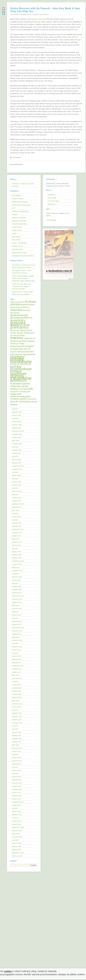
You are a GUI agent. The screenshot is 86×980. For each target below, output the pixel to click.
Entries (52, 198)
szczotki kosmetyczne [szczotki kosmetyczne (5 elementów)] (20, 392)
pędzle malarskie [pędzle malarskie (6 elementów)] (20, 385)
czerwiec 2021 (17, 542)
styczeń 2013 (16, 777)
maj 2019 (15, 612)
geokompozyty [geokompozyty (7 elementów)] (19, 315)
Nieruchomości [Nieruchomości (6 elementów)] (26, 351)
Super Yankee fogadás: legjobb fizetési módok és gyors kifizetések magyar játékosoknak (23, 278)
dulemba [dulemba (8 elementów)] (16, 310)
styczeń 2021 (16, 552)
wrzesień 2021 (17, 532)
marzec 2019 (16, 615)
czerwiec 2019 (17, 608)
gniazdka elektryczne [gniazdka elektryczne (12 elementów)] (20, 324)
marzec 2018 (16, 650)
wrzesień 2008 (17, 856)
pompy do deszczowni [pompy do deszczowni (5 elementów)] (21, 364)
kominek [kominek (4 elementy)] (13, 335)
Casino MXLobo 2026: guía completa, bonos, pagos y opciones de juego (21, 286)
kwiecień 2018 (17, 647)
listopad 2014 (17, 735)
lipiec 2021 (16, 539)
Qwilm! (67, 213)
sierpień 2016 (17, 697)
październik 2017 (18, 666)
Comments (53, 201)
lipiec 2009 (16, 834)
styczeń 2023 (16, 498)
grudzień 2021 (17, 523)
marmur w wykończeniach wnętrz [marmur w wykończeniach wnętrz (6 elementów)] (23, 340)
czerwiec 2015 (17, 723)
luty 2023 (15, 494)
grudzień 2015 (17, 713)
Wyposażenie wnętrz (19, 252)
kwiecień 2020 (17, 577)
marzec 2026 (16, 415)
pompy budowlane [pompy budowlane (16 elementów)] (21, 360)
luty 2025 (15, 456)
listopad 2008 (17, 849)
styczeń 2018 (16, 656)
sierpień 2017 (17, 672)
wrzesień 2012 (17, 783)
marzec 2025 (16, 453)
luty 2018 (15, 653)
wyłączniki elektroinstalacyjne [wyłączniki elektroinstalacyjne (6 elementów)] (20, 395)
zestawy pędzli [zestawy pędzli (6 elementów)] (18, 399)
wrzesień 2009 (17, 830)
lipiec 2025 (16, 440)
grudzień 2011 (17, 796)
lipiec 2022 (16, 510)
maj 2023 (15, 488)
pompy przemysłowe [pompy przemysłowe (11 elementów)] (21, 368)
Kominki (15, 214)
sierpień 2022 (17, 507)
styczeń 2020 (16, 586)
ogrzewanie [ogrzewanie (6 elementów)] (29, 354)
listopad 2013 (17, 764)
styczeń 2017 (16, 685)
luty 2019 (15, 618)
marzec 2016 (16, 707)
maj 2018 (15, 643)
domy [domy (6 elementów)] (26, 307)
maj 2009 (15, 840)
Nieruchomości (17, 227)
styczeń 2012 (16, 792)
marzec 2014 (16, 751)
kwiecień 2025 (17, 450)
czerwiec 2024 (17, 469)
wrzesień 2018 (17, 631)
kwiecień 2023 (17, 491)
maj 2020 (15, 574)
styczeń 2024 (16, 482)
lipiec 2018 (16, 637)
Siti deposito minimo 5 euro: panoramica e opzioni (22, 272)
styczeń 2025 (16, 460)
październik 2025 (18, 431)
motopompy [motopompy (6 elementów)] (17, 349)
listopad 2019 (17, 593)
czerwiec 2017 (17, 678)
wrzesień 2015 (17, 716)
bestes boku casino (69, 37)
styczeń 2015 (16, 732)
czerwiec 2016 (17, 704)
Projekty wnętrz (17, 249)
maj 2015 (15, 726)
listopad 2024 (17, 463)
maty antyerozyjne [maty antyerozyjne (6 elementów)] (17, 345)
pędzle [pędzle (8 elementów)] (15, 381)
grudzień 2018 (17, 621)
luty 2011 (15, 808)
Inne (13, 208)
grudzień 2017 (17, 659)
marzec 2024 (16, 475)
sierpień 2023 (17, 485)
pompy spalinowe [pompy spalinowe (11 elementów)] (18, 372)
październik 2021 (18, 529)
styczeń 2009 (16, 846)
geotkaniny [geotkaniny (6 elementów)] (27, 318)
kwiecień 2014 (17, 748)
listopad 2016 (17, 691)
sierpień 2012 (17, 786)
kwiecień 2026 (17, 412)
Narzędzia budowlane (19, 224)
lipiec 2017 (16, 675)
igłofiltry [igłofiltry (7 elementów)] (24, 328)
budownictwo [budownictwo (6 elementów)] (28, 304)
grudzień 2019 (17, 589)
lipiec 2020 (16, 567)
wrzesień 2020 (17, 564)
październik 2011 (18, 802)
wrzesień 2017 (17, 669)
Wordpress (52, 204)
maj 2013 (15, 767)
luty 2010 (15, 818)
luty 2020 (15, 583)
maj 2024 (15, 472)
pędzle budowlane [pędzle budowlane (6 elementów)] (19, 382)
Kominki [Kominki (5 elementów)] (21, 335)
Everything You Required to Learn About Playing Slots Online (24, 266)
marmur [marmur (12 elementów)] (17, 338)
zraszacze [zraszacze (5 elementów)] (32, 399)
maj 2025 (15, 447)
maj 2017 (15, 681)
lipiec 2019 (16, 605)
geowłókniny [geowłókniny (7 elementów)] (18, 320)
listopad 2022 (17, 501)
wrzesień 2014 (17, 739)
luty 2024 (15, 479)
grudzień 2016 (17, 688)
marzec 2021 (16, 545)
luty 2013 (15, 773)
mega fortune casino (35, 19)
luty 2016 (15, 710)
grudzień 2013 (17, 761)
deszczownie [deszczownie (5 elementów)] (16, 307)
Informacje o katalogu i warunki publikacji (23, 185)
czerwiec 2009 (17, 837)
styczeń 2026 (16, 421)
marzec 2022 (16, 517)
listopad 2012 (17, 780)
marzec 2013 (16, 770)
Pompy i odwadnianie (19, 243)
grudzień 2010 (17, 815)
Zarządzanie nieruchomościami (23, 256)
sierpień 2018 (17, 634)
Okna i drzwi (16, 240)
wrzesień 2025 (17, 434)
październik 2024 (18, 466)
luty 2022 (15, 520)
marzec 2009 (16, 843)
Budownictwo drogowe (20, 202)
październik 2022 (18, 504)
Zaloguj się (52, 195)
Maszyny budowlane (19, 218)
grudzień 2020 (17, 555)
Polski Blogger (51, 220)
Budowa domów (17, 199)
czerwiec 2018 (17, 640)
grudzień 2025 (17, 425)
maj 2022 (15, 513)
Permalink (17, 157)
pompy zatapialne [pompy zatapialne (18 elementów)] (21, 377)
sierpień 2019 (17, 602)
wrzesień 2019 (17, 599)
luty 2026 (15, 418)
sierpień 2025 (17, 437)
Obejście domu (17, 230)
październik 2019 (18, 596)
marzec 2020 (16, 580)
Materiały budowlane (19, 221)
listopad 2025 (17, 428)
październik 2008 (18, 853)
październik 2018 (18, 628)
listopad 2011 (17, 799)
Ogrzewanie (16, 237)
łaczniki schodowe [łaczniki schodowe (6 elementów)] (20, 401)
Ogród (14, 233)
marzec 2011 (16, 805)
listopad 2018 (17, 624)
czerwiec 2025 (17, 444)
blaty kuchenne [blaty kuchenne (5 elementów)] (17, 302)
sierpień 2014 (17, 742)
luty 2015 (15, 729)
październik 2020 (18, 561)
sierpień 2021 (17, 536)
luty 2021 (15, 548)
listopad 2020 (17, 558)
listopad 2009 (17, 824)
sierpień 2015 (17, 720)
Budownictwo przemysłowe (21, 205)
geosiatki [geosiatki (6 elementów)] (15, 318)
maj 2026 (15, 409)
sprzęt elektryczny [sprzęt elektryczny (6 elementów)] (19, 387)
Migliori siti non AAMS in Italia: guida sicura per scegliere (22, 293)
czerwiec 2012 (17, 789)
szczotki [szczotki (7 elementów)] (28, 389)
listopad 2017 (17, 662)
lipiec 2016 (16, 701)
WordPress (54, 213)
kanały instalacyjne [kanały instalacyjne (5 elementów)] (26, 333)
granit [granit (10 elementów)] (15, 327)
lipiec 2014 (16, 745)
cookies (8, 971)
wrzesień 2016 (17, 694)
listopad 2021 (17, 526)
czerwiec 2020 (17, 571)
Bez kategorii (44, 14)
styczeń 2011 (16, 811)
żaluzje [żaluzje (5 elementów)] (34, 402)
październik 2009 (18, 827)
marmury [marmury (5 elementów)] (14, 343)
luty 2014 (15, 754)
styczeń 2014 (16, 757)
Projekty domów (17, 246)
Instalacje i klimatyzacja (20, 211)
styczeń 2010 (16, 821)
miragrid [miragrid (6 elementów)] (29, 346)
